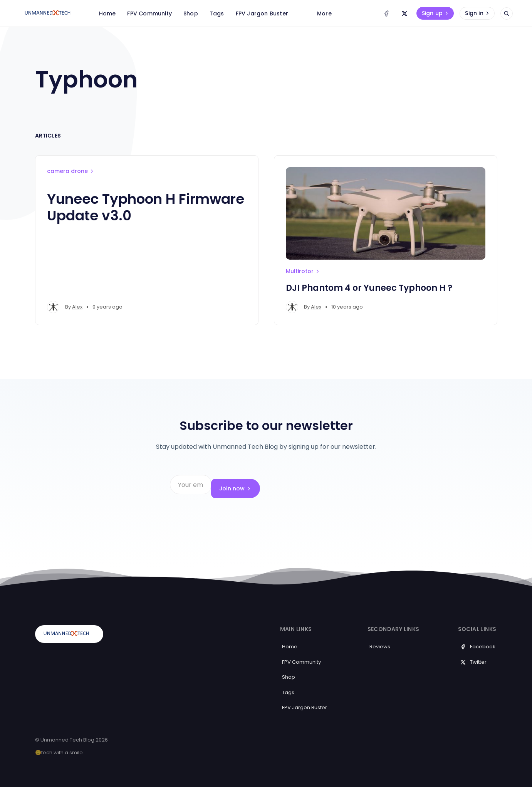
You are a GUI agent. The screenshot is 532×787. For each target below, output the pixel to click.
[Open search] (507, 13)
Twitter (473, 654)
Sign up (436, 13)
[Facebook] (386, 13)
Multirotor (303, 271)
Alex (77, 307)
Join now (338, 485)
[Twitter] (404, 13)
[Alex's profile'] (53, 307)
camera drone (71, 171)
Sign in (478, 13)
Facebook (478, 639)
